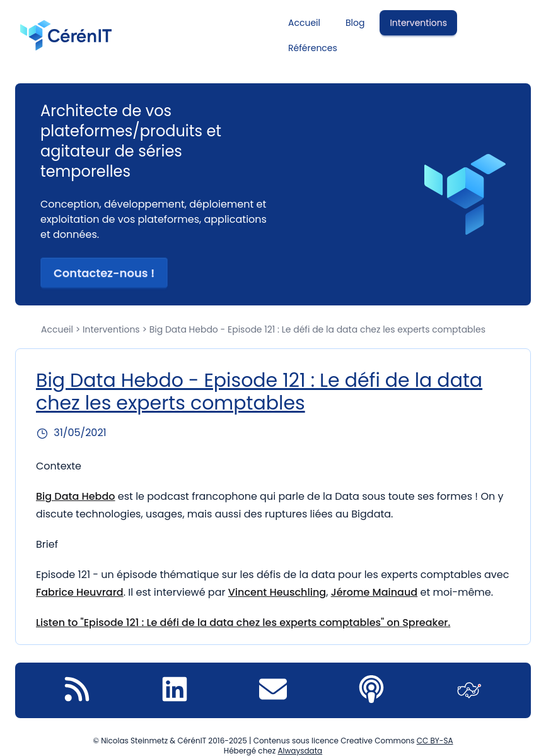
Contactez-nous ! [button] (104, 273)
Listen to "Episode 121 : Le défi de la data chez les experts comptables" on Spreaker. (243, 623)
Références (313, 48)
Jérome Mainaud (375, 592)
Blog (355, 23)
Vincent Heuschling (277, 592)
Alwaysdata (300, 751)
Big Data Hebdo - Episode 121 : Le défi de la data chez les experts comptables (259, 392)
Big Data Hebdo (76, 496)
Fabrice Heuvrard (80, 592)
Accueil (304, 23)
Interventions (418, 23)
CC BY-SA (435, 741)
